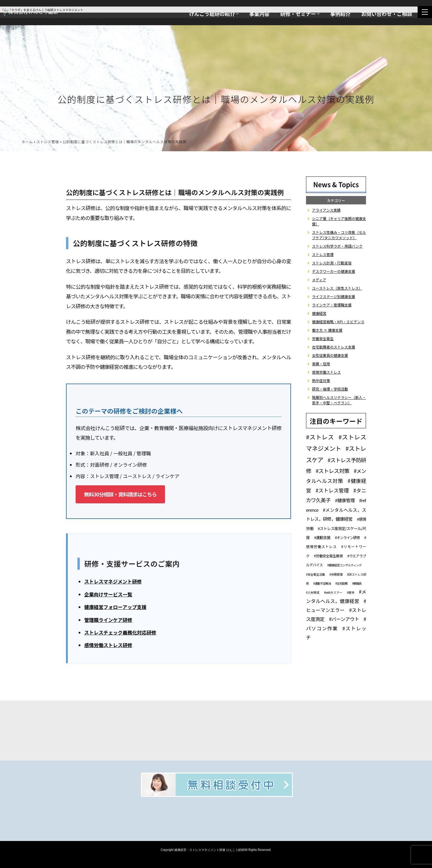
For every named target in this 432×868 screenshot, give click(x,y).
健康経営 (319, 313)
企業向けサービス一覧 (108, 595)
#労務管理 (336, 574)
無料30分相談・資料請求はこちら (120, 495)
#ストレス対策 (332, 471)
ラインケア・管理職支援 (332, 305)
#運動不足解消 (322, 583)
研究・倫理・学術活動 (330, 389)
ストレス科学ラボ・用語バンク (337, 246)
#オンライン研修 (347, 537)
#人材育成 (313, 592)
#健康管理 (345, 500)
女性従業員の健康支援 (330, 355)
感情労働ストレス (326, 372)
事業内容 (259, 14)
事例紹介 (340, 14)
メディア (319, 280)
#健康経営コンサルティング (344, 565)
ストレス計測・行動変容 (332, 263)
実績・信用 (321, 364)
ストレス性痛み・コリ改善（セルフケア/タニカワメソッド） (339, 235)
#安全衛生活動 (315, 574)
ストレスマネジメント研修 (113, 583)
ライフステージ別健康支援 (334, 296)
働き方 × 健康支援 (327, 330)
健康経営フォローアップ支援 (115, 608)
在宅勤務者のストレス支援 (334, 347)
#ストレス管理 (332, 490)
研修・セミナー (298, 14)
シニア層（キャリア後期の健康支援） (339, 221)
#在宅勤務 (342, 583)
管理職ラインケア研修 (108, 621)
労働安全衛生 (323, 338)
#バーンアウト (344, 619)
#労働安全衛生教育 (328, 556)
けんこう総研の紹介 (212, 14)
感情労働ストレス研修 (108, 646)
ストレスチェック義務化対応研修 (120, 634)
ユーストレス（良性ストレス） (337, 288)
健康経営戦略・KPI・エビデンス (338, 322)
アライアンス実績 (326, 210)
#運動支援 (322, 537)
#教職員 (357, 583)
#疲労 (351, 592)
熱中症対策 (321, 380)
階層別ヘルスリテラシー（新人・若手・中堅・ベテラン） (339, 400)
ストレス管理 (48, 143)
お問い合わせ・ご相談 (387, 14)
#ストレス (320, 437)
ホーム (27, 143)
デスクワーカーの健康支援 (334, 271)
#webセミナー (333, 592)
